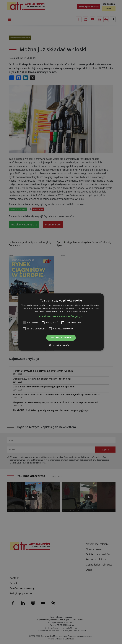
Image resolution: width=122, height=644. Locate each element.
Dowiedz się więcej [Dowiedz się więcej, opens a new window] (79, 311)
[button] (61, 317)
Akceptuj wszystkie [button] (61, 338)
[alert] (61, 322)
